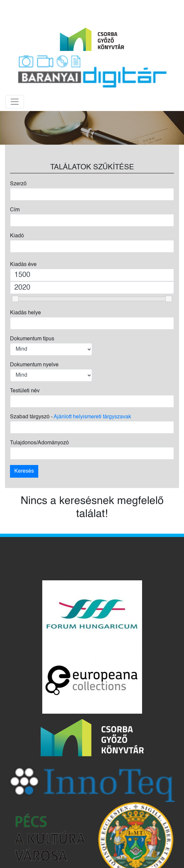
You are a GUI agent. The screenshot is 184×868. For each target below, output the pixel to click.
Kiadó (17, 236)
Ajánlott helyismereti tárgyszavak (92, 417)
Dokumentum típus (32, 339)
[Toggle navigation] (15, 102)
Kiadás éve (23, 265)
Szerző (18, 184)
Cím (15, 210)
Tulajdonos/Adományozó (39, 443)
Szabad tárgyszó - (71, 417)
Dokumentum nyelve (34, 365)
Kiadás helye (25, 313)
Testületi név (25, 391)
